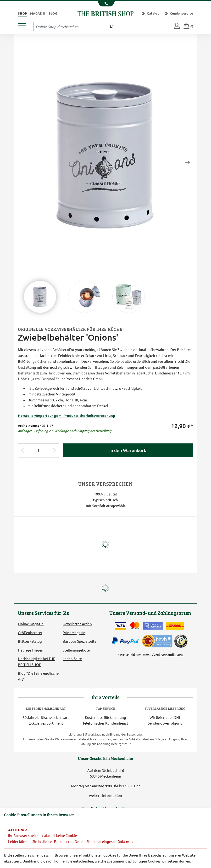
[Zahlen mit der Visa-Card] (121, 626)
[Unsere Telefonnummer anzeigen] (106, 4)
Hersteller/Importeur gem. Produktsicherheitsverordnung (67, 416)
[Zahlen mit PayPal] (127, 641)
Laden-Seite (72, 659)
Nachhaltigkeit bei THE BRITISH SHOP (37, 661)
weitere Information (105, 795)
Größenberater (30, 633)
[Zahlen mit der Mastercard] (135, 626)
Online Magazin (31, 624)
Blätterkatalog (30, 641)
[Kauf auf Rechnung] (153, 626)
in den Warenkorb (128, 450)
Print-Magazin (74, 633)
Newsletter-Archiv (78, 624)
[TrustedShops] (181, 641)
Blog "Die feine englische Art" (38, 676)
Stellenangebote (76, 650)
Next (187, 162)
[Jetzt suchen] (111, 26)
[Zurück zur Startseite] (105, 13)
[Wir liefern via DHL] (175, 626)
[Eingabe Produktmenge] (38, 450)
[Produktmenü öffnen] (24, 24)
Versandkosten (172, 655)
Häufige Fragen (31, 650)
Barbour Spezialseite (80, 641)
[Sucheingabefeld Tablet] (71, 26)
